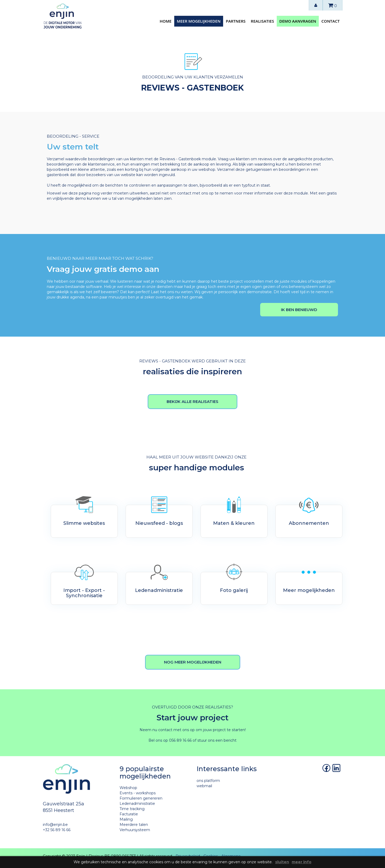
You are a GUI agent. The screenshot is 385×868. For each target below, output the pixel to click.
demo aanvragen (298, 21)
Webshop (128, 788)
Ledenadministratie (159, 590)
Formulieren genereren (141, 798)
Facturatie (129, 814)
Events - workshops (138, 793)
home (165, 21)
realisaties (262, 21)
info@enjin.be (55, 825)
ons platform (208, 781)
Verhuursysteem (135, 830)
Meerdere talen (134, 825)
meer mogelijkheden (199, 21)
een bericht (226, 740)
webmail (204, 786)
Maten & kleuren (234, 523)
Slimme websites (84, 523)
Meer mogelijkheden (309, 590)
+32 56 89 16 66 (57, 830)
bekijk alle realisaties (193, 401)
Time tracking (132, 809)
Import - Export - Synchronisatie (84, 593)
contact (330, 21)
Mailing (126, 819)
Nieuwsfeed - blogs (159, 523)
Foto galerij (234, 590)
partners (236, 21)
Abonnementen (309, 523)
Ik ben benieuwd (299, 310)
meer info (302, 862)
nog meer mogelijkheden (193, 662)
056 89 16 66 (180, 740)
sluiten (282, 862)
